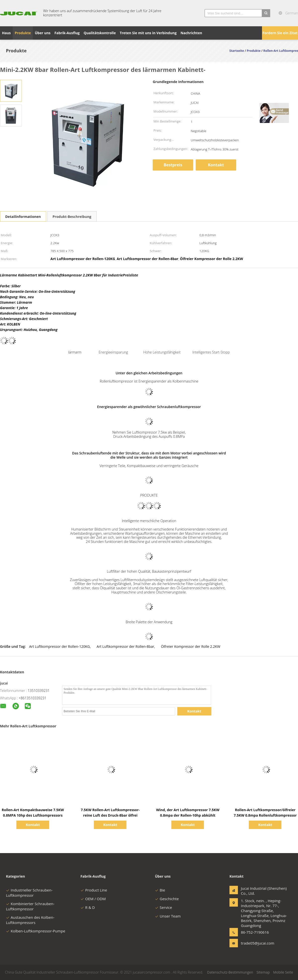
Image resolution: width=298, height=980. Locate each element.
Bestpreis (173, 165)
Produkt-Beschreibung (72, 217)
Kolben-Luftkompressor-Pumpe (36, 931)
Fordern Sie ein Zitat (280, 33)
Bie (160, 890)
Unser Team (168, 916)
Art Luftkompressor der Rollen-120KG (59, 646)
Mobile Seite (283, 972)
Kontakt (216, 165)
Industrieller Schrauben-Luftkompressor (29, 893)
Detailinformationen (23, 217)
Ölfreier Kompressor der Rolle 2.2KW (191, 646)
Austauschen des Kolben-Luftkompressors (30, 920)
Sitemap (263, 972)
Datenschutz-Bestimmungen (230, 972)
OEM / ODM (93, 899)
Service (164, 907)
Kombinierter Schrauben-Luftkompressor (30, 906)
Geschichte (167, 899)
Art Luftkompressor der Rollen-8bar (125, 646)
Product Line (94, 890)
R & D (88, 907)
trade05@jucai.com (257, 943)
